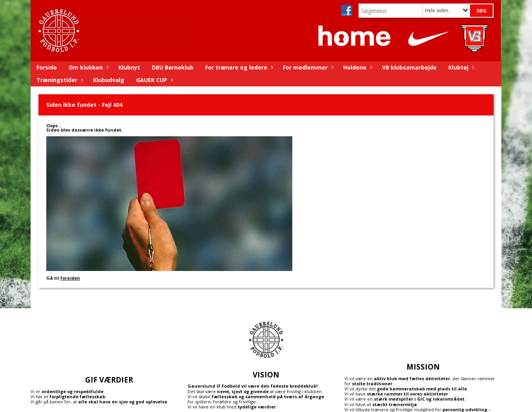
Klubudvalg (109, 80)
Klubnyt (129, 67)
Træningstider (59, 80)
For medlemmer (307, 67)
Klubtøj (460, 67)
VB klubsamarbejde (409, 67)
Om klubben (88, 67)
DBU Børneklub (173, 67)
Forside (47, 67)
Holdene (357, 67)
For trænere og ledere (238, 67)
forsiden (70, 278)
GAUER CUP (154, 80)
